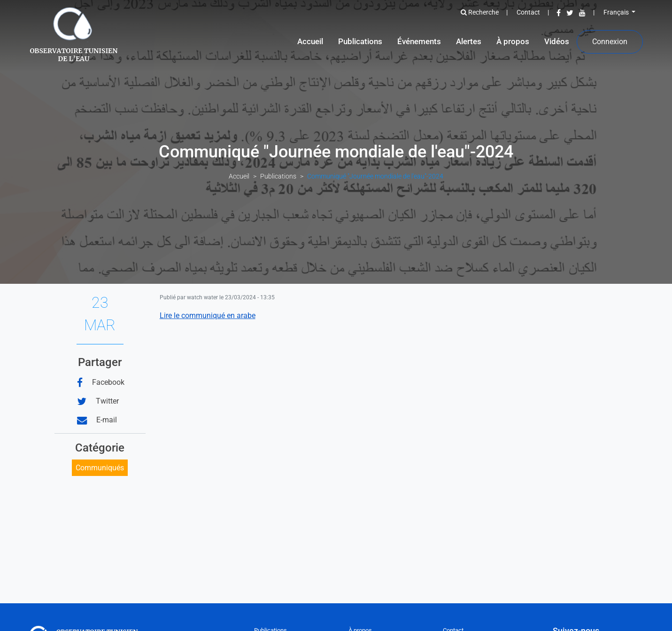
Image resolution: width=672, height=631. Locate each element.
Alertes (469, 41)
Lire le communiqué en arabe (208, 315)
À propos (513, 41)
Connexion (610, 42)
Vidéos (557, 41)
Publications (360, 41)
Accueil (310, 41)
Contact (528, 12)
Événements (419, 41)
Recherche (480, 12)
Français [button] (617, 12)
